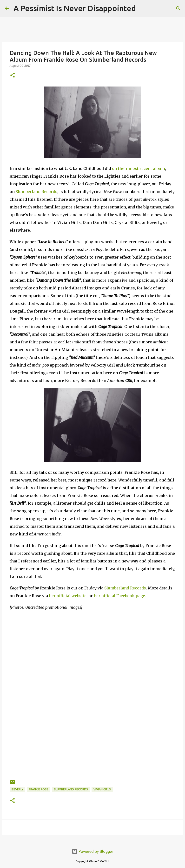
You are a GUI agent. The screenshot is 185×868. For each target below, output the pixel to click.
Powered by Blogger (92, 851)
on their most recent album (139, 168)
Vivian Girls (102, 789)
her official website (68, 596)
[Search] (143, 8)
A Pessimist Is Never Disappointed (75, 8)
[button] (13, 76)
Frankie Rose (39, 789)
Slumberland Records (36, 192)
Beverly (17, 789)
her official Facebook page (119, 596)
